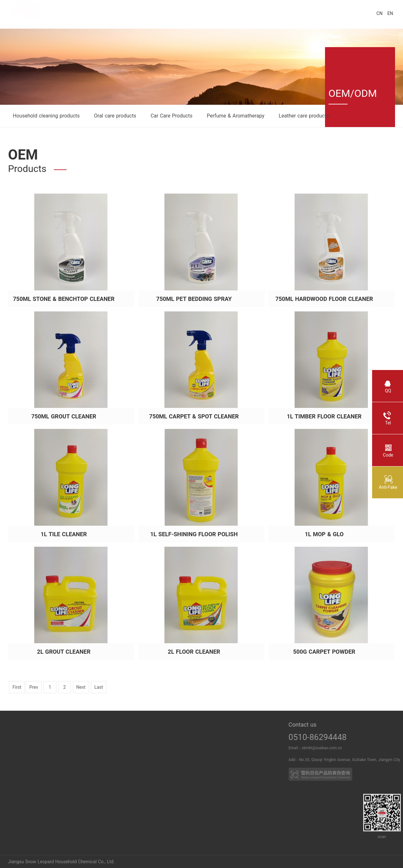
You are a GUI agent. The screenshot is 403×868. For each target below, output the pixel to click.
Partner (215, 752)
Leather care (153, 764)
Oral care (154, 740)
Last (99, 687)
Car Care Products (172, 116)
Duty (5, 764)
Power (49, 740)
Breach (49, 752)
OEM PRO (215, 764)
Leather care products (304, 116)
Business (215, 740)
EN (390, 13)
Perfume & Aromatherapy (235, 116)
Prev (34, 687)
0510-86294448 (343, 737)
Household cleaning (154, 752)
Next (81, 687)
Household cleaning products (46, 116)
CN (380, 13)
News (110, 740)
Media (109, 752)
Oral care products (115, 116)
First (17, 687)
